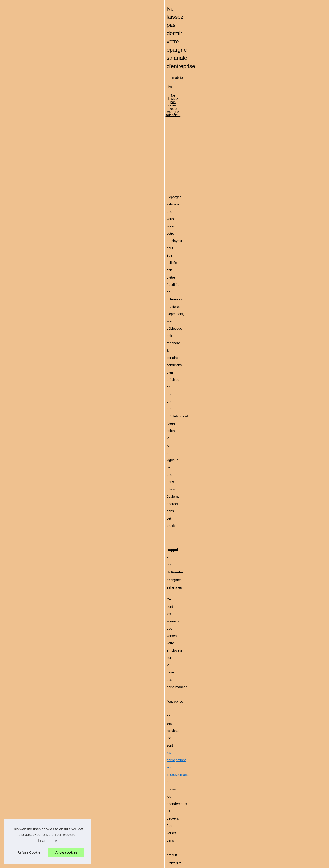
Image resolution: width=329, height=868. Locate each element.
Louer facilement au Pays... (53, 365)
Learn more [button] (48, 841)
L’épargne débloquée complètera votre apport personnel (141, 497)
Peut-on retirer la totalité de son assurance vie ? (162, 833)
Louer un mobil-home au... (52, 325)
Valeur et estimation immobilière (150, 841)
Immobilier (108, 154)
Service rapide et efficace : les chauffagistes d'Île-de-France (170, 778)
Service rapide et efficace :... (54, 243)
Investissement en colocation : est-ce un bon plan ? (261, 751)
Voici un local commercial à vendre (152, 817)
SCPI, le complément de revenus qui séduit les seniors (137, 753)
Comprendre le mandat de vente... (58, 253)
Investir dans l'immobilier (51, 150)
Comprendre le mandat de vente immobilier (158, 786)
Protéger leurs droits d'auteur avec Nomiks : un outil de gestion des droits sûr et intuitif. (190, 794)
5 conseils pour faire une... (52, 355)
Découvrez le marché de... (52, 140)
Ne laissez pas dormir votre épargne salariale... (165, 154)
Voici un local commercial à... (54, 293)
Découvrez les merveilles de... (55, 314)
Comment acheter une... (51, 222)
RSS (107, 863)
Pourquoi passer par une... (53, 273)
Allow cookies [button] (66, 852)
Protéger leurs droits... (49, 263)
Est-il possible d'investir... (51, 201)
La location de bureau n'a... (53, 335)
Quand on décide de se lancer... (56, 191)
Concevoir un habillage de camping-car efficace (161, 849)
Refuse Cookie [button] (29, 852)
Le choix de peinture (48, 212)
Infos (123, 154)
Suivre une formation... (50, 283)
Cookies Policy (92, 863)
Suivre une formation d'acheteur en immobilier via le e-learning (172, 809)
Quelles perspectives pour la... (55, 181)
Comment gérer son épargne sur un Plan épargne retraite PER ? (174, 825)
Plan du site (42, 123)
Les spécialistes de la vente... (55, 171)
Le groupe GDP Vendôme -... (54, 345)
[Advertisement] (199, 191)
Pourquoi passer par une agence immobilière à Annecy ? (168, 802)
